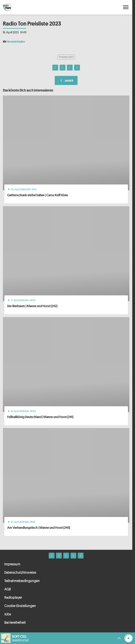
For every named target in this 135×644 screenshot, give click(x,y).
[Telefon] (73, 556)
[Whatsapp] (66, 556)
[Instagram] (59, 556)
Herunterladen (16, 41)
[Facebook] (52, 556)
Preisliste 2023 (66, 57)
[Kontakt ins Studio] (81, 556)
